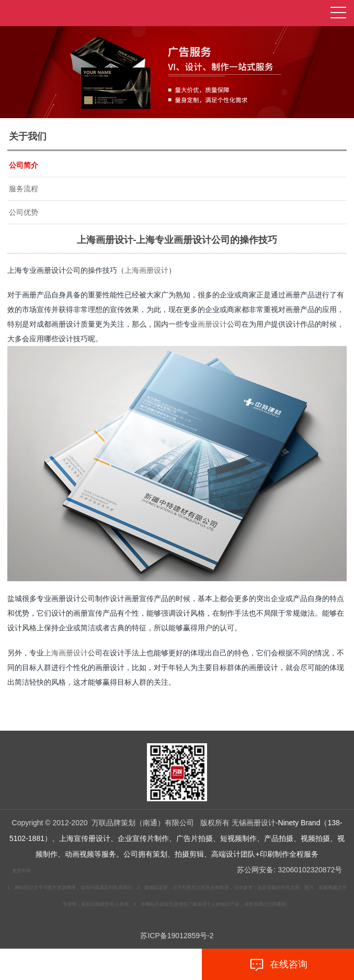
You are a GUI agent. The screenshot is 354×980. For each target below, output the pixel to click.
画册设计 (212, 324)
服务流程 (24, 189)
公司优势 (24, 212)
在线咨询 (278, 965)
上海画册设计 (146, 270)
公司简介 (24, 165)
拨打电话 (76, 965)
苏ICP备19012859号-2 (177, 936)
